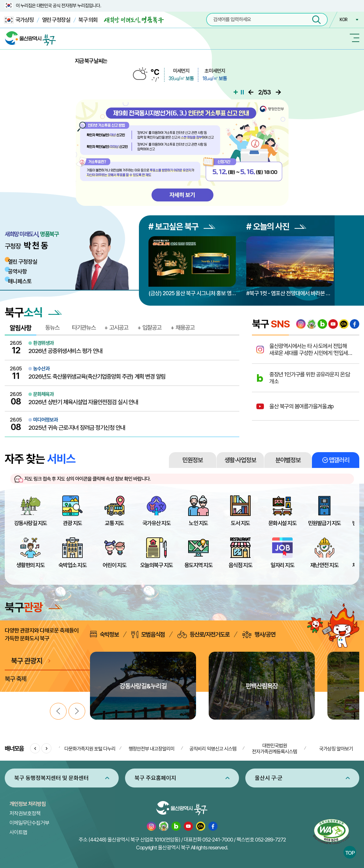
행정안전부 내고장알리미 (152, 749)
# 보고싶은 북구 (182, 227)
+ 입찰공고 (149, 327)
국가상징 (19, 20)
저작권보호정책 (25, 813)
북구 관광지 (27, 661)
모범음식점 (148, 635)
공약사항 (17, 271)
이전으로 (252, 92)
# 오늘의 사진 (276, 227)
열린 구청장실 (56, 20)
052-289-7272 (270, 840)
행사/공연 (259, 635)
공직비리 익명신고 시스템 (213, 749)
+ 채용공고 (182, 327)
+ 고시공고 (116, 327)
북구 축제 (15, 679)
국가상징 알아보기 (336, 749)
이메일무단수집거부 (29, 823)
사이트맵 (18, 832)
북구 (33, 607)
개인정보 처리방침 (28, 804)
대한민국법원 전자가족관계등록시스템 (274, 749)
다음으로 (278, 92)
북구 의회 (88, 20)
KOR (343, 20)
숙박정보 (104, 634)
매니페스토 (20, 281)
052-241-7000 (218, 840)
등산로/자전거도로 (203, 635)
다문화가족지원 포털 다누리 (90, 749)
